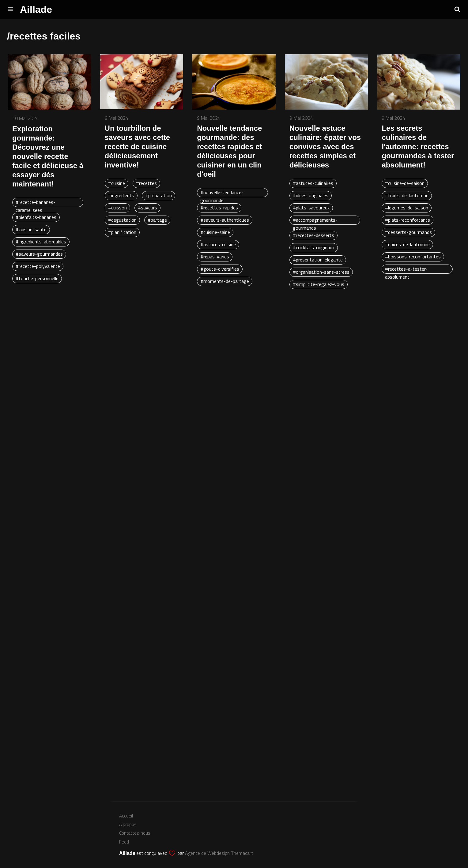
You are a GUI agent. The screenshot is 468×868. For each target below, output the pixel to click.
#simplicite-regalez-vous (319, 284)
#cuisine (117, 183)
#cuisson (117, 208)
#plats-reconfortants (408, 220)
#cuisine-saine (215, 232)
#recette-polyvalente (38, 266)
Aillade (36, 9)
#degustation (122, 220)
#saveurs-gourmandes (39, 254)
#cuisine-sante (31, 229)
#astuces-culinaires (313, 183)
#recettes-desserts (313, 235)
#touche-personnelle (37, 278)
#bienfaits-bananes (36, 217)
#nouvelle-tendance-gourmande (222, 193)
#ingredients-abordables (41, 242)
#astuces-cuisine (218, 244)
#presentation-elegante (318, 260)
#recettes (146, 183)
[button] (457, 9)
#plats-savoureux (311, 208)
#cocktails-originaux (314, 247)
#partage (157, 220)
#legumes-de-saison (407, 208)
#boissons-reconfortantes (413, 257)
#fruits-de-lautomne (407, 195)
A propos (128, 824)
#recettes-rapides (219, 208)
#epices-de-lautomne (407, 244)
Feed (124, 842)
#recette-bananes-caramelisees (36, 203)
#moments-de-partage (225, 281)
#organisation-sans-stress (321, 272)
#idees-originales (311, 195)
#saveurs (147, 208)
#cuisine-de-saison (405, 183)
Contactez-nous (135, 833)
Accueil (126, 816)
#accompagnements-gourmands (315, 220)
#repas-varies (215, 257)
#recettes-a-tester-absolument (406, 269)
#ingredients (121, 195)
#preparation (159, 195)
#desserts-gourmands (408, 232)
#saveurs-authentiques (225, 220)
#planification (122, 232)
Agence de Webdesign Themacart (219, 853)
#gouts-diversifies (220, 269)
